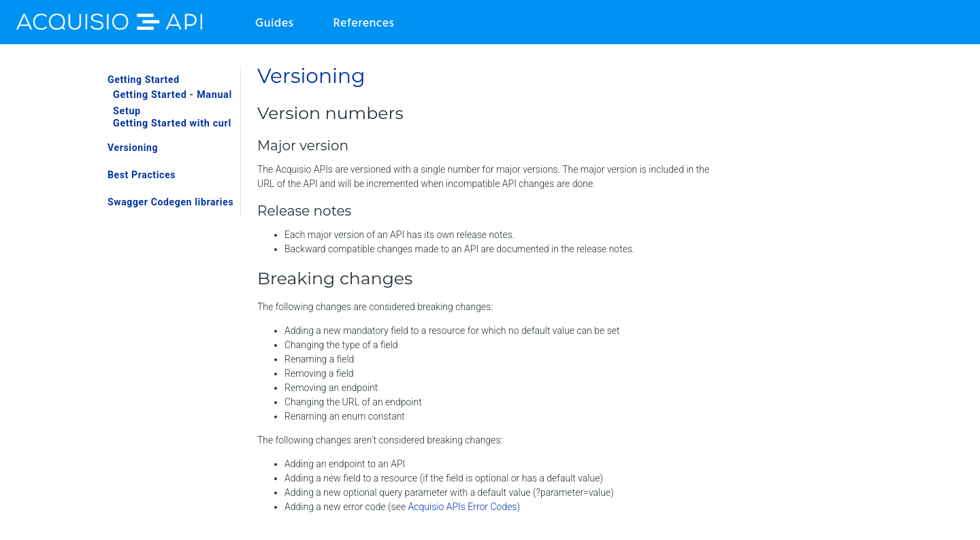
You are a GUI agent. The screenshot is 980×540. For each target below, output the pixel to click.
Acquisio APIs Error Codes (463, 507)
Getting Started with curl (172, 123)
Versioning (133, 148)
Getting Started (144, 80)
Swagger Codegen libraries (170, 202)
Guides (274, 23)
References (363, 23)
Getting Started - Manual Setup (173, 103)
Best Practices (142, 175)
